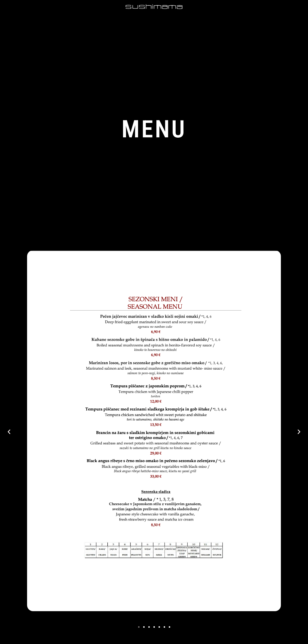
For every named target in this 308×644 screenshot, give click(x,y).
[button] (139, 627)
